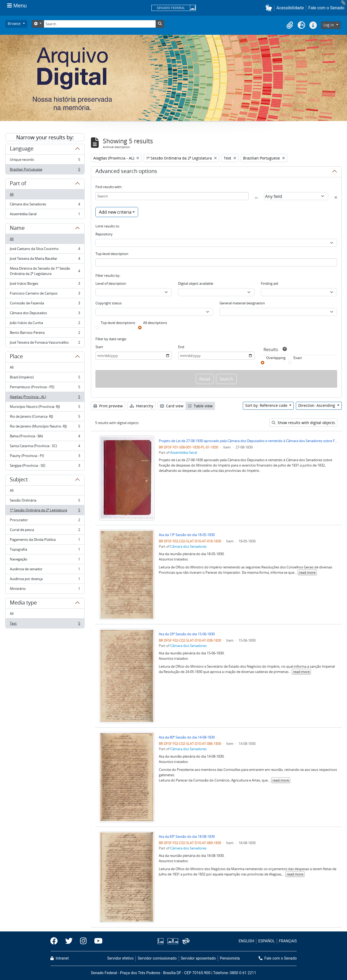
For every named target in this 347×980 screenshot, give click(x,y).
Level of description (111, 283)
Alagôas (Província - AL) (45, 398)
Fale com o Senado (326, 8)
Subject (19, 480)
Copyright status (109, 303)
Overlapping (276, 358)
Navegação (45, 560)
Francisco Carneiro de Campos (45, 294)
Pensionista (230, 958)
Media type (23, 603)
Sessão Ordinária (45, 501)
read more (307, 572)
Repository (104, 234)
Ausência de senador (45, 570)
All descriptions (155, 323)
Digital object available (196, 283)
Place (16, 357)
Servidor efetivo (120, 958)
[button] (270, 8)
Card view (172, 406)
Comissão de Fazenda (45, 304)
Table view (200, 406)
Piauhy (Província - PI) (45, 457)
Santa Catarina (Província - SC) (45, 447)
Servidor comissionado (157, 958)
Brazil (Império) (45, 378)
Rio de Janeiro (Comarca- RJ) (45, 418)
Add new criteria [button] (115, 212)
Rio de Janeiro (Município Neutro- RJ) (45, 427)
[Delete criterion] (336, 197)
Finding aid (269, 283)
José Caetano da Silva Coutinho (45, 250)
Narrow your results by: (45, 137)
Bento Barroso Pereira (45, 334)
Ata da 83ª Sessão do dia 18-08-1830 (187, 836)
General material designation (242, 303)
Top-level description (112, 254)
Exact (298, 358)
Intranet (60, 958)
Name (17, 229)
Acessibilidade (290, 8)
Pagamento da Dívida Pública (45, 541)
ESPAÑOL (266, 941)
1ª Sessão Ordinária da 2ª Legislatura (45, 511)
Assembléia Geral (45, 215)
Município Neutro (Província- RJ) (45, 408)
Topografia (45, 551)
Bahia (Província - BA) (45, 437)
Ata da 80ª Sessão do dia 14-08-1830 (187, 737)
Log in (329, 25)
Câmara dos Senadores (45, 205)
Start (99, 347)
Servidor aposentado (198, 958)
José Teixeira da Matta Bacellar (45, 260)
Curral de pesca (45, 531)
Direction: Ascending (317, 405)
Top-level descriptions (118, 323)
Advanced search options (126, 172)
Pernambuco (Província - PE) (45, 388)
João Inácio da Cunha (45, 324)
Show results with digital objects (303, 423)
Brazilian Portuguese (45, 170)
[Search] (100, 24)
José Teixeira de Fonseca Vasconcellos (45, 343)
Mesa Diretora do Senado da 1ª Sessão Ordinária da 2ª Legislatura (45, 271)
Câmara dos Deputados (45, 314)
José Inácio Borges (45, 285)
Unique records (45, 161)
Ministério (45, 590)
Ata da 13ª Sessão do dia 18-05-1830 (187, 535)
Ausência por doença (45, 580)
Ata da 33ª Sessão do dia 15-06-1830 (187, 634)
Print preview (108, 406)
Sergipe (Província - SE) (45, 467)
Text (45, 624)
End (181, 347)
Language (22, 149)
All (12, 194)
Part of (18, 184)
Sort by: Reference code (267, 405)
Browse (15, 23)
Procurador (45, 521)
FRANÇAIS (288, 941)
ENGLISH (246, 941)
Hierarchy (141, 406)
